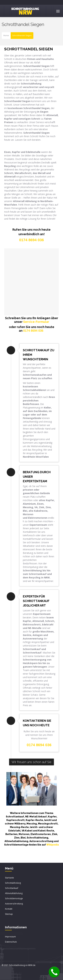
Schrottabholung (13, 883)
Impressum (10, 937)
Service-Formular (36, 322)
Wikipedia (53, 845)
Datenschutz (11, 942)
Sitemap (9, 914)
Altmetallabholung (14, 893)
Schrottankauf (12, 888)
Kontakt (9, 909)
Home (6, 36)
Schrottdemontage (14, 898)
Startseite (9, 878)
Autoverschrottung (14, 904)
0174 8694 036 (33, 331)
